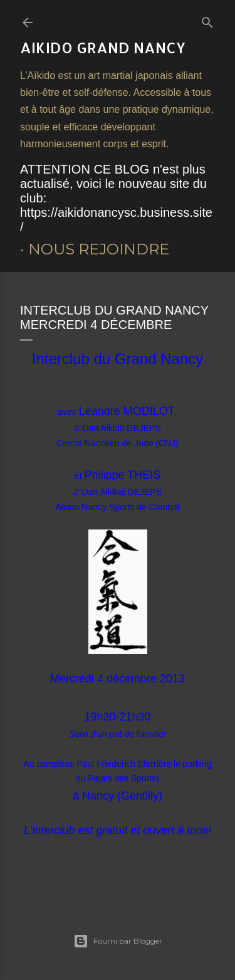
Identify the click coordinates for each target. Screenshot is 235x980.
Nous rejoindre (99, 249)
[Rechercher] (207, 20)
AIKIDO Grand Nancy (103, 47)
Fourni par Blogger (118, 941)
